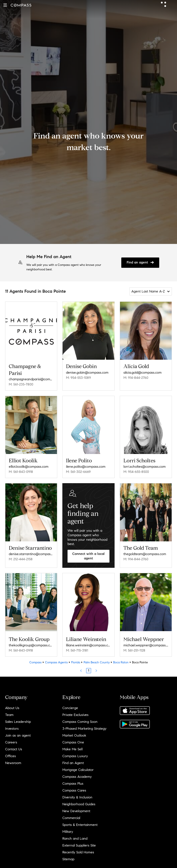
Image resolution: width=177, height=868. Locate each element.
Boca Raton (121, 662)
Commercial (71, 818)
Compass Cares (74, 790)
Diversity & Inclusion (77, 797)
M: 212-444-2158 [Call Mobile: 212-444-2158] (21, 559)
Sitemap (68, 859)
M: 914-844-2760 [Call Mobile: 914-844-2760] (136, 378)
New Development (76, 811)
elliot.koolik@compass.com (29, 467)
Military (68, 832)
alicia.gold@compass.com (142, 372)
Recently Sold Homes (78, 852)
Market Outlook (74, 735)
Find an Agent (73, 763)
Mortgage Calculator (78, 770)
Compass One (73, 742)
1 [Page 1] (89, 671)
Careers (11, 742)
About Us (12, 708)
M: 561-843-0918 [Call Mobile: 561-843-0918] (21, 472)
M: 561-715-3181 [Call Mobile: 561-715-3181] (77, 650)
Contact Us (14, 749)
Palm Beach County (97, 662)
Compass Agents (56, 662)
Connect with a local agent (88, 556)
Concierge (70, 708)
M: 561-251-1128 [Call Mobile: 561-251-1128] (134, 650)
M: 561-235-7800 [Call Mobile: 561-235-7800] (21, 384)
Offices (10, 756)
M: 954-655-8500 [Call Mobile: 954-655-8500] (136, 472)
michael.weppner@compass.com (146, 645)
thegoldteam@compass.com (145, 554)
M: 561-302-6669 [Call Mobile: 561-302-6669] (78, 472)
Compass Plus (73, 783)
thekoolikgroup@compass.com (31, 645)
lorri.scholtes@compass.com (145, 467)
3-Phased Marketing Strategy (84, 729)
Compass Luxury (75, 756)
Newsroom (13, 763)
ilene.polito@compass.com (86, 467)
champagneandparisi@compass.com (31, 379)
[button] (5, 5)
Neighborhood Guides (79, 804)
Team (9, 715)
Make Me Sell (72, 749)
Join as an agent (18, 735)
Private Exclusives (75, 715)
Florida (76, 662)
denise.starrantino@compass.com (31, 554)
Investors (12, 729)
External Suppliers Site (79, 845)
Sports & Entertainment (80, 825)
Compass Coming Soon (80, 722)
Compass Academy (77, 777)
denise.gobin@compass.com (87, 372)
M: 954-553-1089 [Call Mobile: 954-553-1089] (78, 378)
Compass (35, 662)
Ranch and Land (75, 838)
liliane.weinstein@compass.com (88, 645)
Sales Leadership (18, 722)
